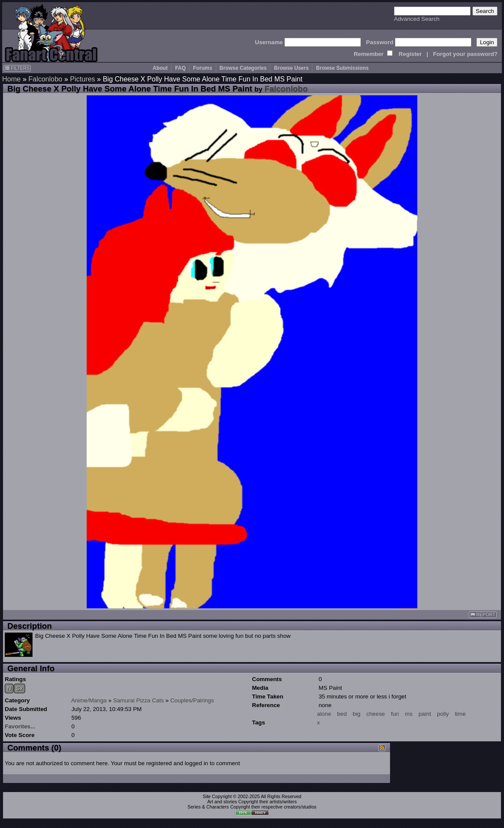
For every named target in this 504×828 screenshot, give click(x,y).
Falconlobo (45, 79)
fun (395, 714)
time (460, 714)
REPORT (483, 615)
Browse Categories (243, 68)
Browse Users (291, 68)
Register (410, 54)
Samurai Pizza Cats (138, 700)
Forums (203, 68)
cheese (376, 714)
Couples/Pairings (192, 700)
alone (324, 714)
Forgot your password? (465, 54)
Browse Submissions (342, 68)
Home (11, 79)
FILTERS (17, 68)
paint (425, 714)
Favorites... (20, 726)
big (357, 714)
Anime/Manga (89, 700)
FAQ (180, 68)
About (160, 68)
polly (443, 714)
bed (342, 714)
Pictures (83, 79)
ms (409, 714)
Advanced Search (417, 19)
